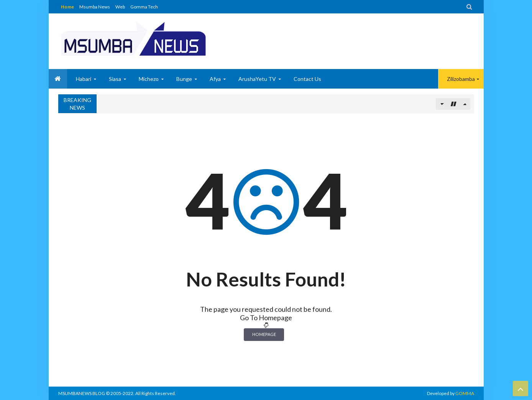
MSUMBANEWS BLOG (82, 393)
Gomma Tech (144, 7)
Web (120, 7)
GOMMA (465, 393)
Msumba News (95, 7)
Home (67, 7)
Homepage (264, 334)
